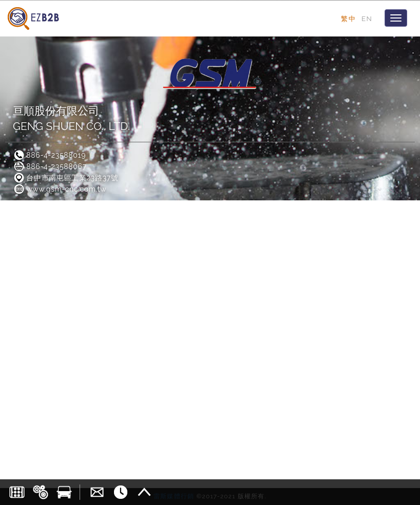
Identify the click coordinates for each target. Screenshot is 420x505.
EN (367, 18)
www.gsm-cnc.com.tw (60, 189)
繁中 (348, 18)
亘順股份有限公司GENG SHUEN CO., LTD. (71, 118)
